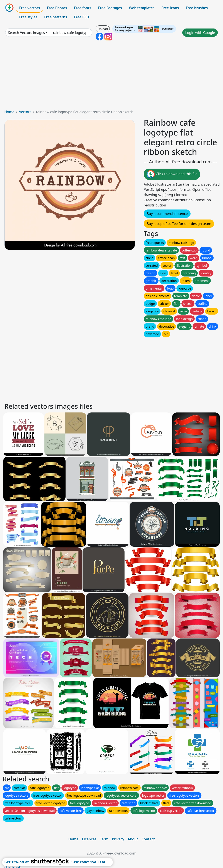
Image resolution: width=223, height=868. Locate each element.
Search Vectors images (26, 33)
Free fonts (83, 8)
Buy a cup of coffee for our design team (179, 224)
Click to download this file (172, 174)
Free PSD (81, 17)
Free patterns (56, 17)
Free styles (28, 17)
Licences (89, 839)
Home (9, 112)
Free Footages (110, 8)
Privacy (118, 839)
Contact (148, 839)
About (133, 839)
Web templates (142, 8)
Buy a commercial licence (167, 214)
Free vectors (30, 8)
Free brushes (197, 8)
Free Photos (57, 8)
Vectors (25, 112)
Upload (103, 29)
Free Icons (170, 8)
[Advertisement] (111, 77)
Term (104, 839)
